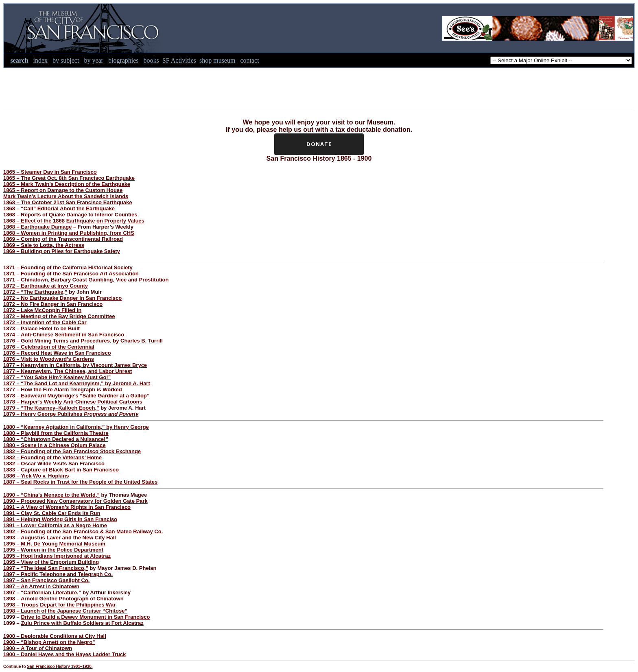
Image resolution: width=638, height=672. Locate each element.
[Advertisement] (319, 86)
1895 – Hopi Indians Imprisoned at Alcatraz (57, 556)
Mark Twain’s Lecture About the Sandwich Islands (66, 196)
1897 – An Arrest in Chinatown (41, 586)
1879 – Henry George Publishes (71, 414)
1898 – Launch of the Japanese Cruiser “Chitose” (65, 611)
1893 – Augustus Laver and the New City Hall (60, 538)
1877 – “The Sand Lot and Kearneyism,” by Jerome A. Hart (77, 383)
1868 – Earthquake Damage (37, 227)
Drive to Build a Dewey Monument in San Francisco (85, 617)
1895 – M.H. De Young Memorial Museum (54, 544)
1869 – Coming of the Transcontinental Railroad (63, 239)
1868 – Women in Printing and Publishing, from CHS (69, 233)
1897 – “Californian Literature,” (42, 592)
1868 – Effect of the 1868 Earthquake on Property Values (74, 221)
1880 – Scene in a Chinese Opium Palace (54, 445)
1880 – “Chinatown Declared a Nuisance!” (56, 439)
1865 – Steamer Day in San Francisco (50, 172)
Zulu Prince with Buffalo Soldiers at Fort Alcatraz (82, 623)
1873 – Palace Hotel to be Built (42, 328)
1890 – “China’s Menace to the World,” (51, 495)
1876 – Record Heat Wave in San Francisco (57, 353)
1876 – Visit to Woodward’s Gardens (49, 359)
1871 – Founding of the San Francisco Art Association (71, 274)
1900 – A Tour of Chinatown (38, 648)
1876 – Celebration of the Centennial (49, 347)
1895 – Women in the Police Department (53, 550)
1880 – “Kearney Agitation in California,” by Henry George (76, 427)
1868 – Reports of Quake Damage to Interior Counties (70, 215)
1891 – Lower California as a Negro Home (55, 525)
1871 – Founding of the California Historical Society (68, 267)
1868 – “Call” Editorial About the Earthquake (59, 208)
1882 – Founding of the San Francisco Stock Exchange (72, 451)
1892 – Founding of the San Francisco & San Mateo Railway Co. (83, 531)
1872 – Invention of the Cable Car (45, 322)
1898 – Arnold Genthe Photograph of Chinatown (63, 599)
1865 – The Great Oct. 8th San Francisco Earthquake (69, 178)
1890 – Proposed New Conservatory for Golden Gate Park (75, 501)
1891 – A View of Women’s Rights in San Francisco (67, 507)
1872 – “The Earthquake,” (35, 292)
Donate (319, 144)
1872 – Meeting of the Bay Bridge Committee (59, 316)
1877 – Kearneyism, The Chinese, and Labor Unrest (68, 371)
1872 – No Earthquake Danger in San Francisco (62, 298)
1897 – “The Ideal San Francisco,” (46, 568)
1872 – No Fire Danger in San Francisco (53, 304)
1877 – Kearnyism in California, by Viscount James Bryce (75, 365)
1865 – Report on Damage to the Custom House (63, 190)
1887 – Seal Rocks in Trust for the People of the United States (80, 482)
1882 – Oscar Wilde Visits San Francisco (54, 464)
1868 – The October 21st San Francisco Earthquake (68, 202)
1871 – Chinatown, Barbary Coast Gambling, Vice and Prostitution (86, 280)
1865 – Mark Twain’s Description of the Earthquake (67, 184)
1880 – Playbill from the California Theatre (56, 433)
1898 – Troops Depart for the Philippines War (59, 605)
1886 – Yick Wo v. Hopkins (36, 476)
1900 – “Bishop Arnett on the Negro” (49, 642)
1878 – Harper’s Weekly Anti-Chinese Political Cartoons (73, 402)
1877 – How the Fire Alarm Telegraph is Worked (63, 389)
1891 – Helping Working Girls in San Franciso (60, 519)
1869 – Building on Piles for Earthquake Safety (62, 251)
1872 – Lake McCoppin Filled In (42, 310)
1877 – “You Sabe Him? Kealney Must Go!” (57, 377)
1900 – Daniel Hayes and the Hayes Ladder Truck (64, 654)
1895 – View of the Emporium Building (51, 562)
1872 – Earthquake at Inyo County (46, 286)
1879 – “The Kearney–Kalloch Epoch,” (51, 408)
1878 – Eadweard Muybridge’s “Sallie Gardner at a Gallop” (76, 396)
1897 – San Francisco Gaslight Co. (46, 580)
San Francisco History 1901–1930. (60, 667)
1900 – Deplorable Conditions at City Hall (55, 636)
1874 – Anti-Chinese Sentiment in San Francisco (64, 335)
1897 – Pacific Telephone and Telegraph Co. (58, 574)
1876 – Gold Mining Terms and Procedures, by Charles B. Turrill (83, 341)
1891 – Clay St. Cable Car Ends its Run (52, 513)
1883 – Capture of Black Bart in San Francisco (61, 470)
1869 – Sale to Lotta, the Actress (44, 245)
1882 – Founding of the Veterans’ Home (52, 457)
